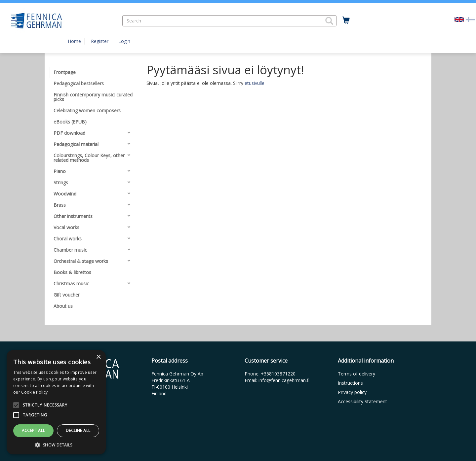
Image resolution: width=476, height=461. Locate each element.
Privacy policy (352, 392)
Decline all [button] (78, 430)
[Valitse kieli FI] (470, 19)
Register (100, 41)
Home (74, 41)
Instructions (350, 383)
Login (124, 41)
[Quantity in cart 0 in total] (346, 20)
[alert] (56, 402)
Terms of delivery (357, 374)
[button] (329, 21)
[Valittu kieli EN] (459, 19)
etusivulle (255, 83)
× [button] (98, 357)
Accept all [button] (34, 430)
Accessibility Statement (362, 401)
